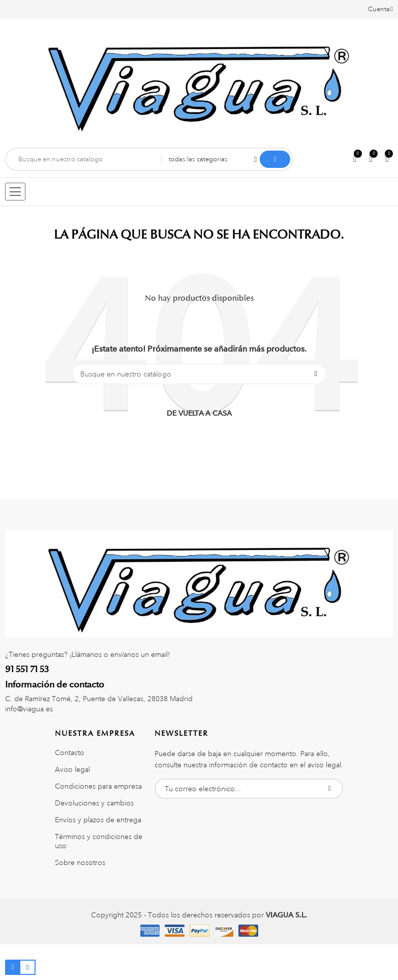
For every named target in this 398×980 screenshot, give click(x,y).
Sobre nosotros (80, 862)
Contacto (70, 753)
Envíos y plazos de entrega (98, 820)
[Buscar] (199, 374)
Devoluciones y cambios (94, 803)
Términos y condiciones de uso (99, 841)
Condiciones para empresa (98, 786)
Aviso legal (72, 769)
